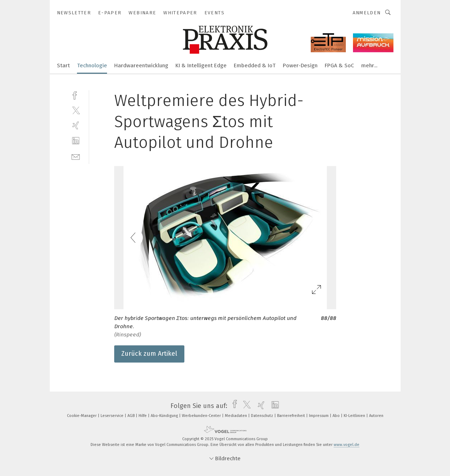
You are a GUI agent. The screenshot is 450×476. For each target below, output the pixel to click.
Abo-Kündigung (165, 416)
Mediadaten (236, 416)
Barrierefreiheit (292, 416)
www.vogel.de (347, 445)
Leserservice (113, 416)
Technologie (92, 65)
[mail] (76, 156)
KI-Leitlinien (355, 416)
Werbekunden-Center (202, 416)
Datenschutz (263, 416)
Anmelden (367, 13)
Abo (337, 416)
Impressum (319, 416)
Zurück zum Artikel (149, 354)
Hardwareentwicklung (141, 65)
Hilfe (143, 416)
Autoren (376, 416)
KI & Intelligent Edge (201, 65)
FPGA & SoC (339, 65)
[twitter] (76, 110)
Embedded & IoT (255, 65)
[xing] (76, 125)
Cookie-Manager (82, 416)
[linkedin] (76, 141)
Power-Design (300, 65)
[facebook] (76, 95)
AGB (132, 416)
